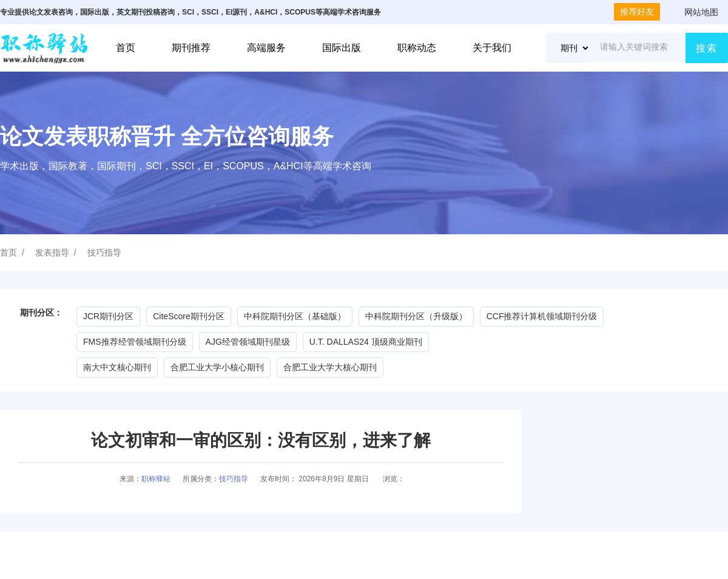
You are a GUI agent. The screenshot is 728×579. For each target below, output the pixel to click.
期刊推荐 (191, 48)
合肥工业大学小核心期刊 (217, 367)
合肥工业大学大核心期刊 (330, 367)
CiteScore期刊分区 (188, 316)
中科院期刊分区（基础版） (295, 316)
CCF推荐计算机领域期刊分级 (542, 316)
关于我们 (492, 48)
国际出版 (342, 48)
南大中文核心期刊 (117, 367)
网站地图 (701, 12)
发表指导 (52, 252)
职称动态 (417, 48)
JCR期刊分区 (108, 316)
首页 (126, 48)
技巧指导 (104, 252)
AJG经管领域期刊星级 (248, 342)
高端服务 (266, 48)
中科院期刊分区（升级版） (416, 316)
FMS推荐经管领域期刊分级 (135, 342)
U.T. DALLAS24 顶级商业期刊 (366, 342)
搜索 (707, 48)
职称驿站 (156, 479)
